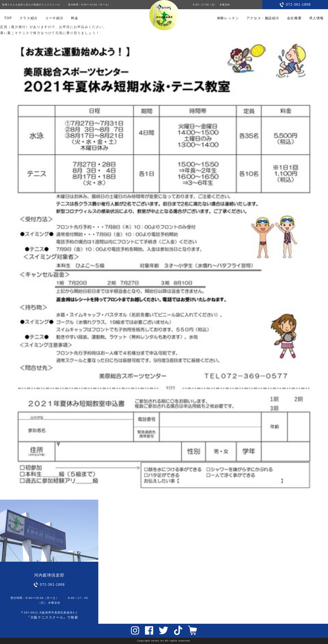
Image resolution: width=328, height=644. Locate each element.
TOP (8, 18)
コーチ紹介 (54, 18)
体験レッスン (228, 18)
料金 (75, 18)
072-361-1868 (298, 4)
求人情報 (316, 18)
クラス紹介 (29, 18)
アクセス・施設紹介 (263, 18)
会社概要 (294, 18)
